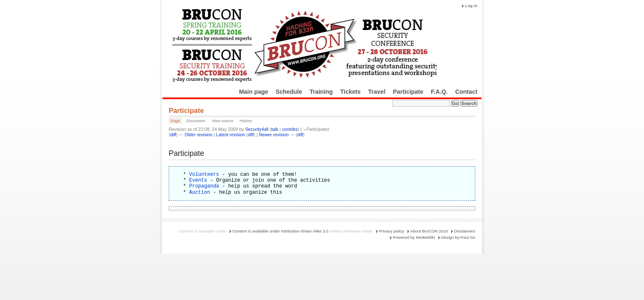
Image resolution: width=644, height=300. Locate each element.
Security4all (257, 129)
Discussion (196, 121)
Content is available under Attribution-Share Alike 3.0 (281, 231)
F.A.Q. (439, 92)
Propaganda (204, 186)
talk (275, 129)
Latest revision (231, 135)
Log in (471, 6)
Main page (254, 92)
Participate (408, 92)
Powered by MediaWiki (414, 237)
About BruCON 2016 (429, 231)
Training (321, 92)
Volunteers (204, 174)
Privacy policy (392, 231)
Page (175, 121)
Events (198, 180)
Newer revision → (277, 135)
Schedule (289, 92)
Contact (466, 92)
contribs (290, 129)
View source (222, 121)
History (246, 121)
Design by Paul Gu (458, 237)
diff (173, 135)
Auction (200, 192)
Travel (377, 92)
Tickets (351, 92)
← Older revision (195, 135)
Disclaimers (465, 231)
